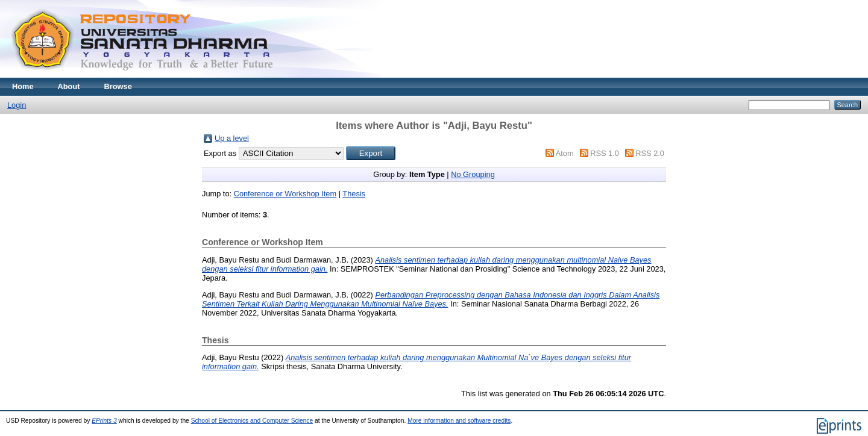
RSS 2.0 (650, 153)
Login (17, 105)
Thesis (354, 194)
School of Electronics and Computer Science (252, 421)
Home (23, 86)
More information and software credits (459, 421)
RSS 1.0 (605, 153)
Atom (565, 153)
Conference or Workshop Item (285, 194)
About (69, 86)
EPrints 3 (104, 421)
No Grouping (473, 174)
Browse (118, 86)
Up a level (232, 138)
